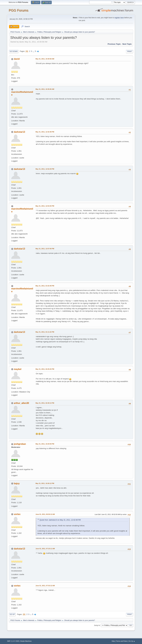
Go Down (14, 51)
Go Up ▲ (132, 641)
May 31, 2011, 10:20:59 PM (45, 444)
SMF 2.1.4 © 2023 (13, 641)
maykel (18, 369)
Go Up (12, 614)
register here (119, 18)
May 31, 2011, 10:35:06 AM (45, 89)
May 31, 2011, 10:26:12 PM (45, 483)
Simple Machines (26, 641)
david (17, 59)
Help (113, 641)
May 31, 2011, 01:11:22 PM (45, 332)
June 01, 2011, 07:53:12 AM (45, 586)
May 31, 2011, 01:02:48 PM (45, 286)
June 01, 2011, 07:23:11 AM (45, 549)
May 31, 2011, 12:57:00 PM (45, 249)
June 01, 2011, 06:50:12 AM (45, 514)
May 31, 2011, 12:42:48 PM (45, 132)
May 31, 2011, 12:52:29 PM (45, 169)
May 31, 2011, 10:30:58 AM (45, 59)
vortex (17, 514)
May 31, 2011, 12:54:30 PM (45, 206)
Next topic (127, 44)
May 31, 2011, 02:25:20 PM (45, 369)
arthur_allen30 (21, 403)
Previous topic (114, 44)
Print (130, 51)
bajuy (17, 483)
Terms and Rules (122, 641)
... (34, 51)
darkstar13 (19, 132)
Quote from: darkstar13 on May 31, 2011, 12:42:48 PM (60, 520)
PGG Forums (19, 10)
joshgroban (20, 444)
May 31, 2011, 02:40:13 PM (45, 403)
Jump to (97, 625)
